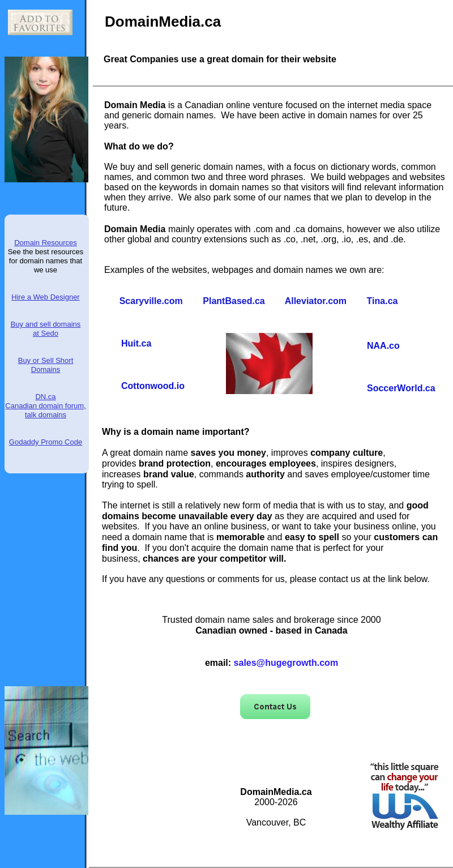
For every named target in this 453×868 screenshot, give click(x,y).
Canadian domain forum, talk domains (45, 410)
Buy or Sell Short (46, 360)
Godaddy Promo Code (46, 442)
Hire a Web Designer (45, 297)
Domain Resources (46, 243)
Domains (46, 369)
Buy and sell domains (46, 324)
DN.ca (45, 397)
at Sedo (46, 333)
